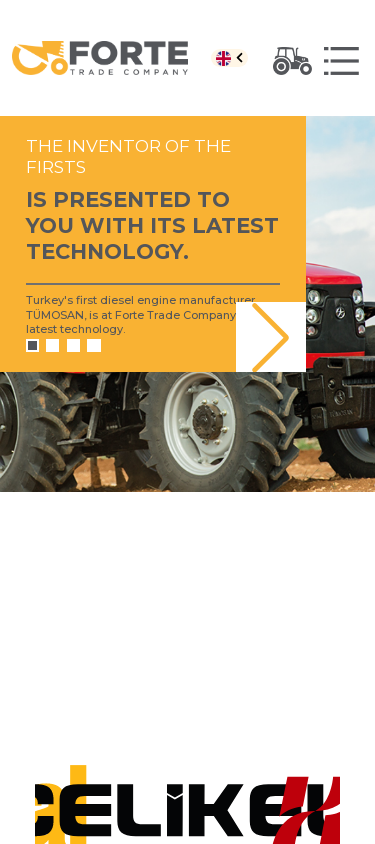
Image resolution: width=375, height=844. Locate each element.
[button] (270, 336)
